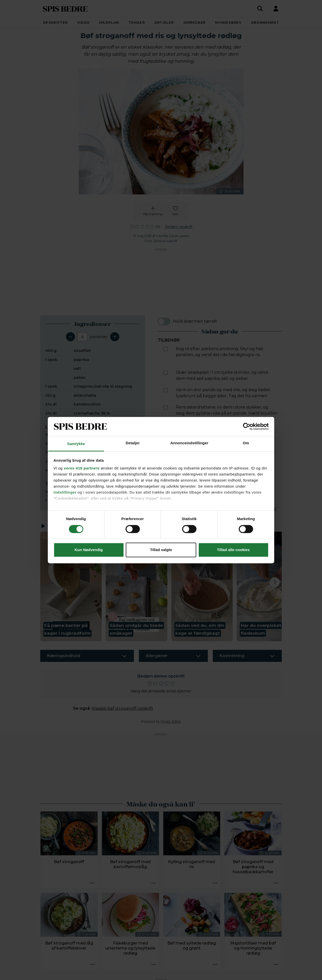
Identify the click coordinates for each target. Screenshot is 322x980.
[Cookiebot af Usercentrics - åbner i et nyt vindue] (247, 426)
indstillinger (65, 493)
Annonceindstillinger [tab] (189, 443)
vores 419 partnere (82, 468)
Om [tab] (246, 443)
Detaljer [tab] (133, 443)
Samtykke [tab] (76, 444)
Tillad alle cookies (233, 550)
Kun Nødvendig (89, 550)
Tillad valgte (161, 550)
